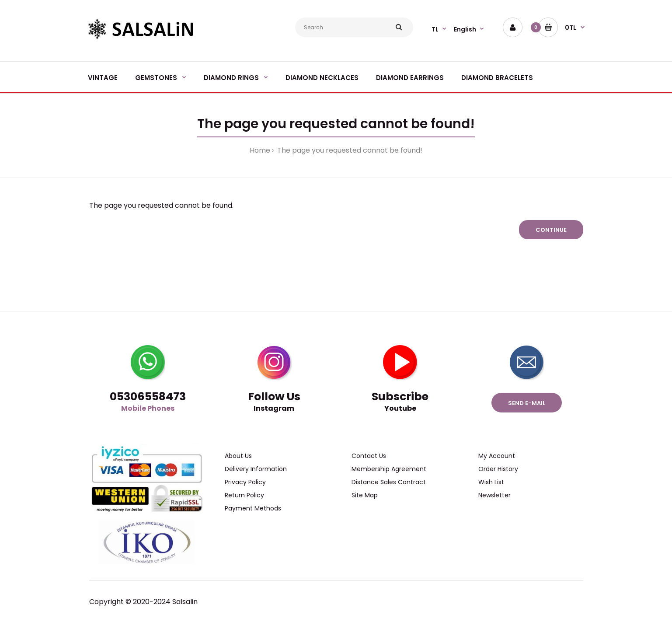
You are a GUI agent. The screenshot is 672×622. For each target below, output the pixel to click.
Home (260, 150)
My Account (497, 456)
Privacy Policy (245, 482)
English (465, 29)
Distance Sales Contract (389, 482)
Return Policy (244, 495)
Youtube (400, 408)
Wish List (491, 482)
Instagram (274, 408)
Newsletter (494, 495)
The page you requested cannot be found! (349, 150)
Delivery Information (256, 469)
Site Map (365, 495)
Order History (498, 469)
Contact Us (369, 456)
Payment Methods (253, 508)
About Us (238, 456)
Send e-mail (527, 403)
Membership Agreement (389, 469)
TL (435, 29)
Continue (551, 230)
